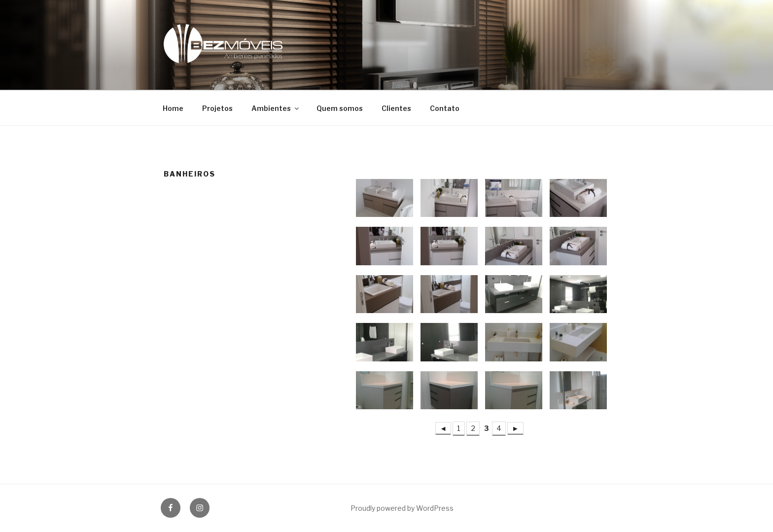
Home (173, 108)
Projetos (217, 108)
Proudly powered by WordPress (402, 508)
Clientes (396, 108)
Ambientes (276, 108)
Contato (445, 108)
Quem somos (340, 108)
